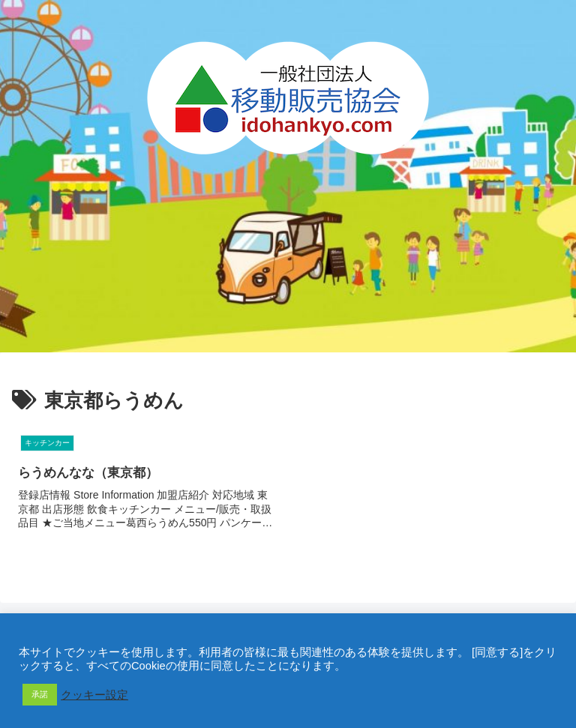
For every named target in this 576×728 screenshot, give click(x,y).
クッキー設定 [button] (94, 695)
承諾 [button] (40, 694)
